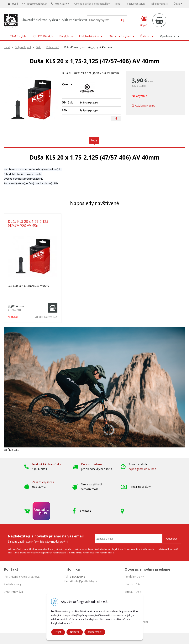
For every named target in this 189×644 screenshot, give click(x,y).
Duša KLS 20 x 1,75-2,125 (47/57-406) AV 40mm (28, 223)
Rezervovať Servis (135, 4)
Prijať (58, 632)
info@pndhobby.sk (37, 4)
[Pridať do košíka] (53, 308)
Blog (118, 4)
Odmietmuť (95, 632)
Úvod (15, 4)
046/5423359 (62, 4)
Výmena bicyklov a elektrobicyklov (92, 4)
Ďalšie (178, 4)
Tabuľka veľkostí (159, 4)
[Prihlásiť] (144, 21)
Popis (94, 140)
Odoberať (172, 539)
